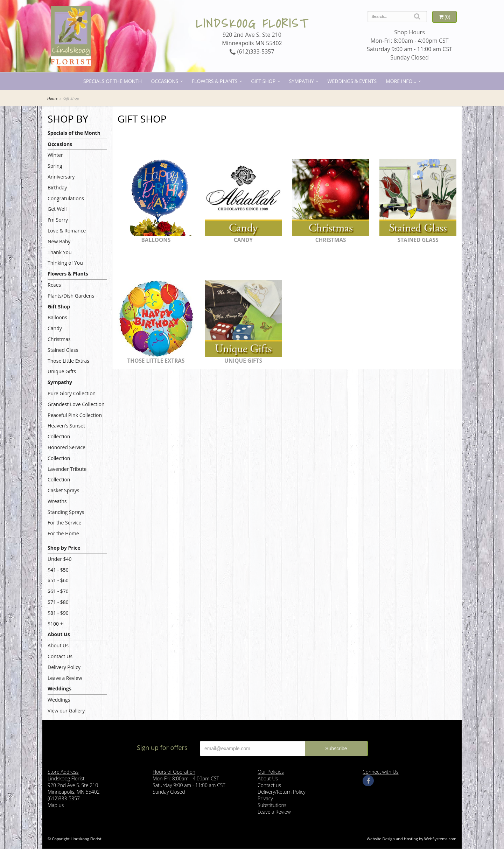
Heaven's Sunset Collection (66, 431)
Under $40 (60, 559)
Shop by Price (64, 548)
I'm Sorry (58, 220)
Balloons (57, 317)
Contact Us (60, 656)
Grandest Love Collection (76, 404)
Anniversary (61, 177)
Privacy (265, 798)
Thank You (60, 252)
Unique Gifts (62, 371)
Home (52, 98)
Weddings (59, 688)
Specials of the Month (113, 81)
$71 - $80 (58, 602)
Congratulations (66, 198)
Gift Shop (263, 81)
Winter (55, 155)
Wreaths (57, 501)
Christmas (59, 339)
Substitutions (272, 805)
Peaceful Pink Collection (75, 415)
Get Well (57, 209)
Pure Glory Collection (72, 393)
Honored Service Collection (66, 453)
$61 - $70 (58, 591)
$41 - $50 (58, 570)
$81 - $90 (58, 613)
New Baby (59, 241)
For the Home (63, 533)
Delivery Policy (64, 667)
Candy (55, 328)
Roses (54, 285)
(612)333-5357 (252, 51)
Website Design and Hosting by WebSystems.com (412, 839)
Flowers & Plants (215, 81)
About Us (59, 634)
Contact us (269, 785)
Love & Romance (67, 231)
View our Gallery (66, 711)
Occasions (164, 81)
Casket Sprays (64, 490)
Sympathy (302, 81)
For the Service (64, 523)
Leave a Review (65, 678)
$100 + (55, 624)
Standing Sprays (66, 512)
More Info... (401, 81)
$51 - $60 (58, 580)
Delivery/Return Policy (282, 792)
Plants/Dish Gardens (71, 296)
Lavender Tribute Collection (67, 474)
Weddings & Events (352, 81)
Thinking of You (65, 263)
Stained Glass (63, 350)
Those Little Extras (68, 361)
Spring (55, 166)
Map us (56, 805)
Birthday (57, 187)
